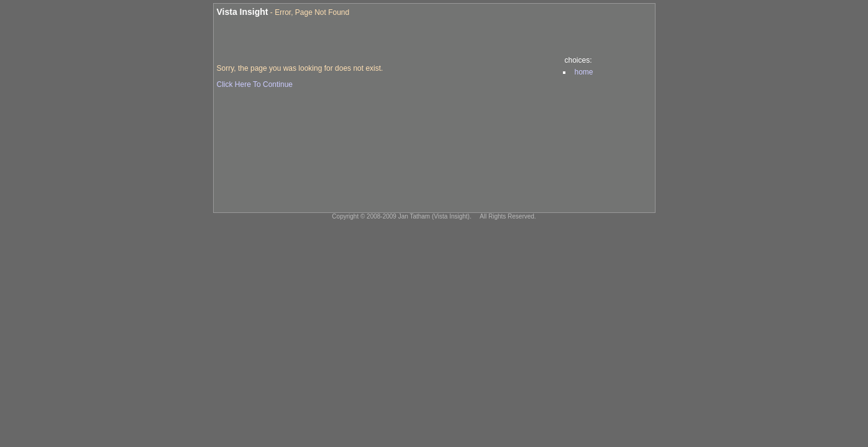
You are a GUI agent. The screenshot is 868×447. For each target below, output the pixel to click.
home (584, 72)
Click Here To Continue (255, 84)
